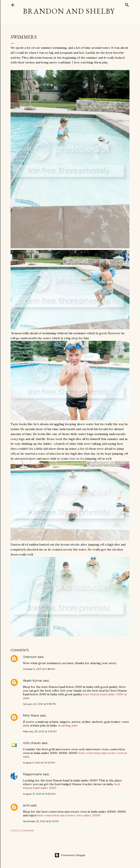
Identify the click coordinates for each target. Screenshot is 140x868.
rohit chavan (32, 743)
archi (26, 805)
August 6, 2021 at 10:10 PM (39, 763)
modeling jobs (68, 725)
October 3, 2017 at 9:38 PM (39, 669)
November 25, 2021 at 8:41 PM (41, 821)
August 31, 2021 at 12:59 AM (39, 794)
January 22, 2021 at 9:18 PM (39, 704)
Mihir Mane (31, 716)
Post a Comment (22, 831)
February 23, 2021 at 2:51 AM (40, 731)
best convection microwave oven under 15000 (69, 815)
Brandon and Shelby (69, 11)
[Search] (127, 4)
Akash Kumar (33, 681)
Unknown (30, 657)
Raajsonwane (33, 774)
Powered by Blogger (70, 855)
